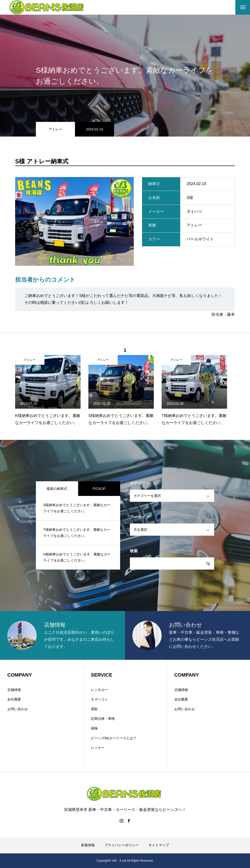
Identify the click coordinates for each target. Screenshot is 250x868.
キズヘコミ (99, 699)
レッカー (98, 748)
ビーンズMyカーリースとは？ (114, 738)
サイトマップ (159, 845)
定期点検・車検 (103, 719)
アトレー (55, 129)
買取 (94, 709)
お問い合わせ (18, 709)
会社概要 (14, 699)
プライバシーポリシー (122, 845)
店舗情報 (14, 690)
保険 (94, 728)
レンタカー (99, 690)
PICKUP (99, 489)
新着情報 (88, 845)
